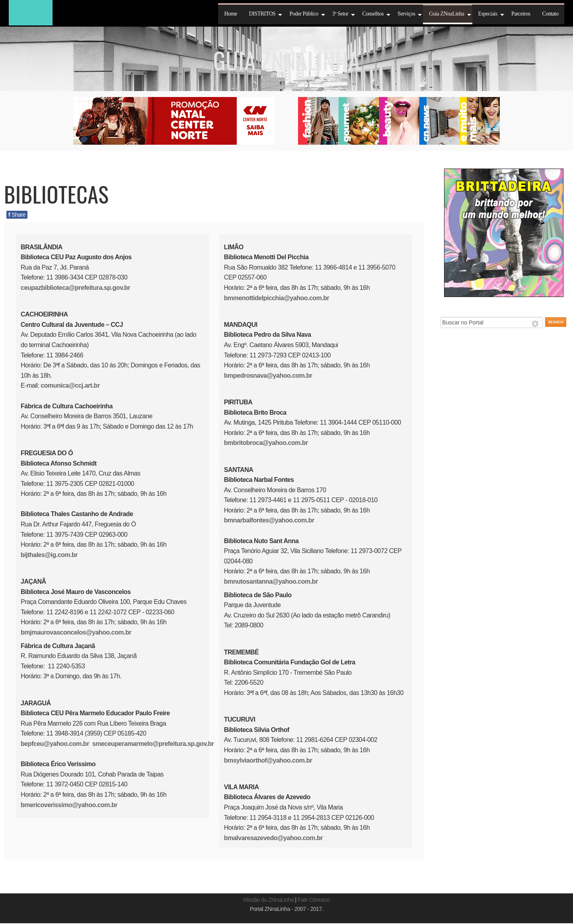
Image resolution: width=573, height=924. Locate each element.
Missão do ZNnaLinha (269, 900)
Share (17, 215)
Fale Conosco (314, 900)
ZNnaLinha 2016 (31, 13)
